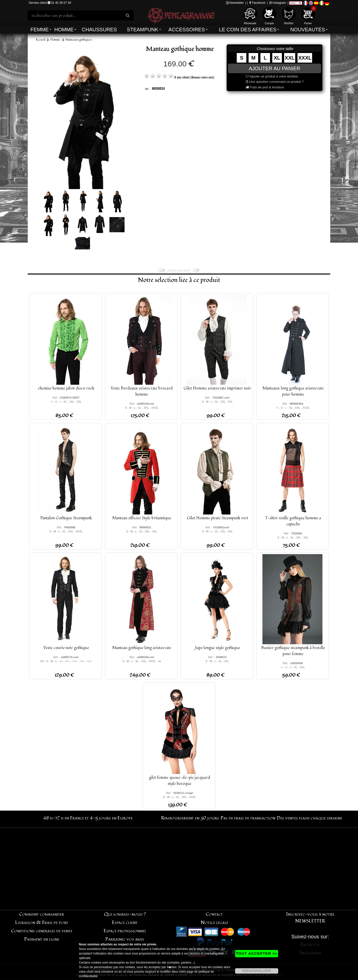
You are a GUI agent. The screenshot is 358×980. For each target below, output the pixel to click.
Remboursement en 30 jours (190, 818)
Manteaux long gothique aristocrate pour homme (293, 391)
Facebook (257, 3)
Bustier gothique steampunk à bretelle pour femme (293, 651)
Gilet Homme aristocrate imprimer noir (217, 388)
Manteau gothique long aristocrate (142, 648)
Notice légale (214, 923)
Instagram (278, 3)
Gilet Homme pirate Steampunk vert (217, 518)
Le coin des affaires (248, 30)
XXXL (305, 58)
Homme (64, 30)
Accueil (40, 40)
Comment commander (42, 914)
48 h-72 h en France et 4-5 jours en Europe (88, 818)
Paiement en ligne (42, 939)
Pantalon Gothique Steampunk (66, 518)
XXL (290, 58)
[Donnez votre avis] (202, 77)
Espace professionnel (125, 931)
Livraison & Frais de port (42, 923)
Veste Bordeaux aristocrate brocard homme (142, 391)
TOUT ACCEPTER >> (257, 953)
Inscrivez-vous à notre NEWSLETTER (310, 918)
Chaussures (99, 30)
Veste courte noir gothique (66, 648)
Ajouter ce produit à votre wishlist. (272, 76)
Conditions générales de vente (42, 931)
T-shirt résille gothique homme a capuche (293, 521)
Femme (40, 30)
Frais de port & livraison (265, 87)
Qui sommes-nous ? (125, 914)
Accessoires (187, 30)
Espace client (125, 923)
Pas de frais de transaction (248, 818)
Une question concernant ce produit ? (275, 82)
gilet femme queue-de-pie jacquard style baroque (180, 781)
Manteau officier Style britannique (142, 518)
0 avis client (182, 77)
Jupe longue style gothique (217, 648)
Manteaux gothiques (79, 40)
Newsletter (235, 3)
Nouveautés (308, 30)
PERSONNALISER (257, 971)
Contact (214, 914)
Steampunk (142, 30)
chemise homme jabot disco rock (66, 388)
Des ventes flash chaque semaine (309, 818)
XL (277, 58)
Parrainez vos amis (125, 939)
